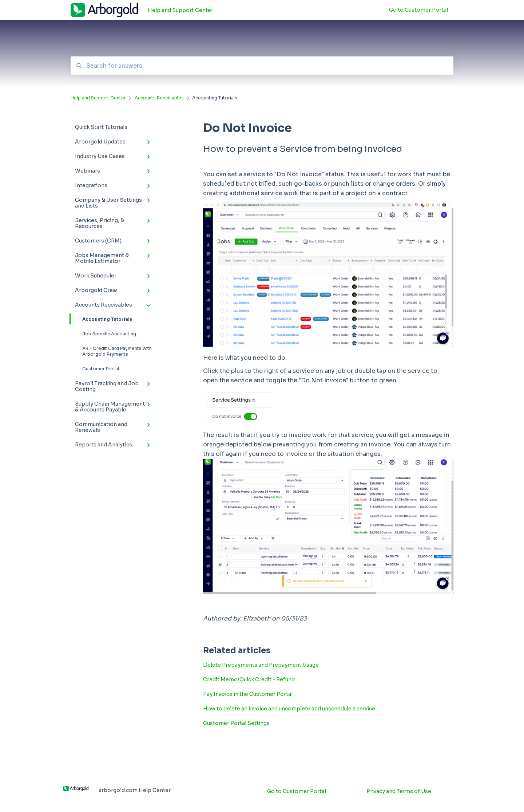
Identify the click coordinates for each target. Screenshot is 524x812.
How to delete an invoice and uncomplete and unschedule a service (289, 709)
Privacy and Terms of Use (399, 791)
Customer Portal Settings (236, 723)
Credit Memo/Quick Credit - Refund (249, 679)
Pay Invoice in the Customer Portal (248, 694)
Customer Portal (101, 369)
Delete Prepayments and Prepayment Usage (261, 665)
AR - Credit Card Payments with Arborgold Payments (117, 351)
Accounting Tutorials (101, 319)
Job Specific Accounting (109, 334)
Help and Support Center (180, 10)
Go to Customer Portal (297, 791)
